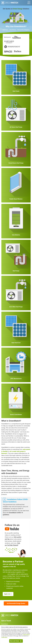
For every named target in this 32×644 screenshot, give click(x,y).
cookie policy (4, 637)
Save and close (16, 641)
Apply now (7, 594)
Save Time (5, 30)
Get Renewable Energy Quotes (16, 603)
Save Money (13, 30)
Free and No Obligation (23, 30)
